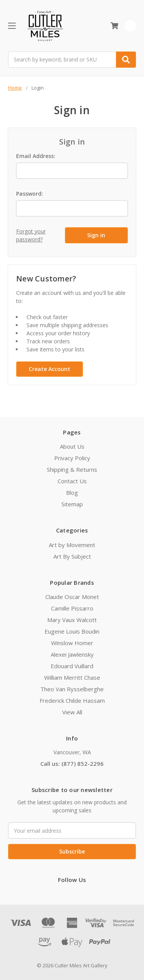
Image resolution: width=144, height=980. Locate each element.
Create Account (50, 369)
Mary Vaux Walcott (72, 620)
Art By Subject (72, 556)
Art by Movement (72, 545)
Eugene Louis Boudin (72, 631)
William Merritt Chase (72, 677)
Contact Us (72, 481)
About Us (72, 446)
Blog (72, 492)
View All (72, 712)
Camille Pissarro (72, 608)
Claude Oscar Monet (72, 597)
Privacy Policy (72, 458)
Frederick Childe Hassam (72, 700)
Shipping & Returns (72, 469)
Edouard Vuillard (72, 666)
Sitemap (72, 504)
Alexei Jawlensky (72, 654)
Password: (30, 194)
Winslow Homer (72, 643)
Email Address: (36, 156)
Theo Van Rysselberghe (72, 689)
